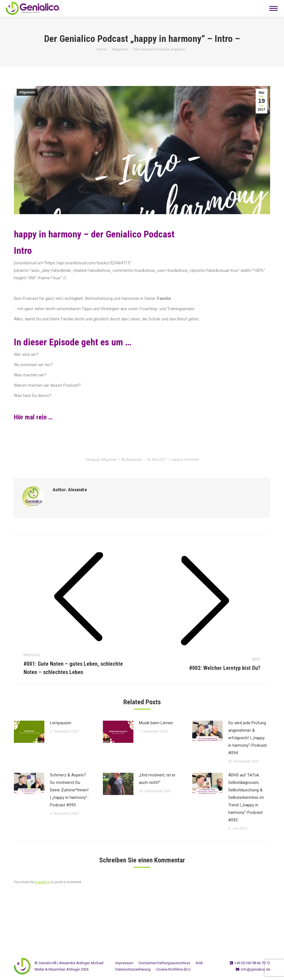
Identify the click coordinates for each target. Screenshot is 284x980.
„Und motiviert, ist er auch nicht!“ (157, 779)
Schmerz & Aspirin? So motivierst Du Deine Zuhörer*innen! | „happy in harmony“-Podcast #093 (69, 790)
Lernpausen (61, 723)
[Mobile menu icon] (273, 8)
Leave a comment (185, 459)
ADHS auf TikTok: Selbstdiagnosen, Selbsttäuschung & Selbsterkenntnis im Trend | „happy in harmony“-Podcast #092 (246, 797)
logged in (42, 882)
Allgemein (27, 92)
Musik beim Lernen (156, 723)
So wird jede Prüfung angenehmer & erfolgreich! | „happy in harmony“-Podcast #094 (248, 738)
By (132, 459)
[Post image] (29, 732)
